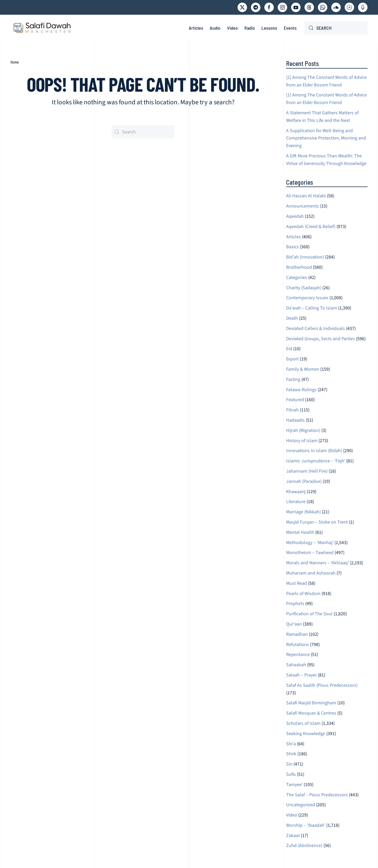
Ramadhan (297, 634)
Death (292, 318)
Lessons (269, 28)
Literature (296, 502)
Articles (293, 237)
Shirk (291, 754)
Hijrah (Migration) (303, 430)
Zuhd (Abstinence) (304, 846)
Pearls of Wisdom (303, 594)
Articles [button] (196, 28)
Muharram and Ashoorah (311, 573)
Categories (297, 278)
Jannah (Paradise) (304, 481)
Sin (289, 764)
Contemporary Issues (307, 298)
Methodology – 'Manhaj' (310, 543)
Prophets (295, 604)
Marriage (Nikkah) (303, 512)
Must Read (296, 583)
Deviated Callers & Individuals (316, 329)
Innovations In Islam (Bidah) (314, 451)
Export (292, 359)
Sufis (291, 774)
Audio (215, 28)
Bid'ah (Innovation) (305, 257)
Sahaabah (296, 665)
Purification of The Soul (309, 614)
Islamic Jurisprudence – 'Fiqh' (316, 461)
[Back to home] (42, 28)
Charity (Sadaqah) (304, 288)
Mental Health (300, 532)
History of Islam (302, 441)
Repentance (298, 655)
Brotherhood (299, 267)
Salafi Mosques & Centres (311, 713)
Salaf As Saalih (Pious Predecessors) (322, 685)
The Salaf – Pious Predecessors (317, 795)
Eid (289, 349)
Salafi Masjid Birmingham (311, 703)
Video (232, 28)
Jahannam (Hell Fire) (307, 471)
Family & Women (303, 369)
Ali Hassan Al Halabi (306, 196)
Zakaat (293, 836)
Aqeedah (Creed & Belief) (311, 227)
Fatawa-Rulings (301, 390)
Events (290, 28)
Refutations (298, 645)
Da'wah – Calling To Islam (312, 308)
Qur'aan (294, 624)
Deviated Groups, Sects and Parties (321, 339)
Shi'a (291, 744)
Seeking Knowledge (306, 734)
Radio (250, 28)
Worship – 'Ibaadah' (306, 825)
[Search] (336, 28)
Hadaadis (295, 420)
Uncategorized (301, 805)
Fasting (293, 379)
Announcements (303, 206)
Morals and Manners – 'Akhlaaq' (317, 563)
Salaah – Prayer (301, 675)
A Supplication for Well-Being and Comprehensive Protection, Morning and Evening (326, 138)
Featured (295, 400)
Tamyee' (294, 785)
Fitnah (292, 410)
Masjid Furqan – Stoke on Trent (317, 522)
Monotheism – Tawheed (310, 553)
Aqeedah (295, 216)
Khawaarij (296, 492)
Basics (292, 247)
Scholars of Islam (303, 723)
